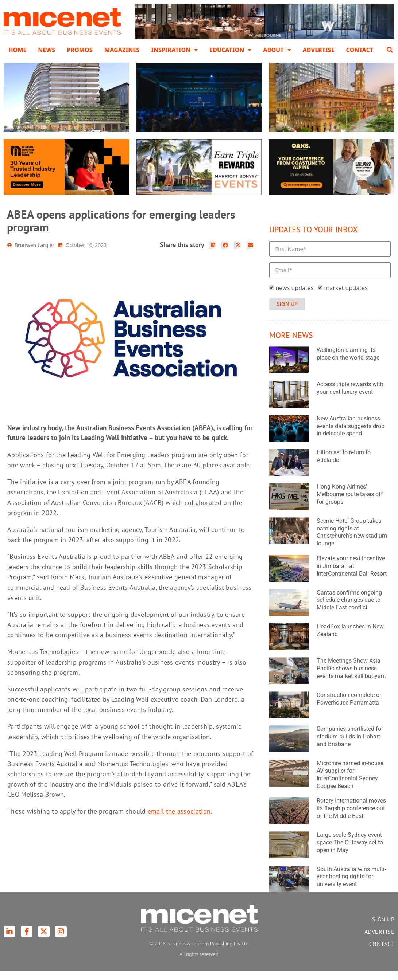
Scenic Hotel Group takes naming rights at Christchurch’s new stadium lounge (352, 541)
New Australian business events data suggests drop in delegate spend (351, 435)
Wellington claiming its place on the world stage (348, 363)
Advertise (319, 50)
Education (230, 50)
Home (17, 50)
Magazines (122, 50)
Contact (360, 50)
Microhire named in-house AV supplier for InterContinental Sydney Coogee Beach (350, 783)
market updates (346, 297)
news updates (294, 297)
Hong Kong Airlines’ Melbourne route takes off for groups (350, 503)
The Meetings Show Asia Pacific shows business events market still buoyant (351, 677)
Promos (80, 50)
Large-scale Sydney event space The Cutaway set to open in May (350, 852)
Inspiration (174, 50)
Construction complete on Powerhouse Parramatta (350, 708)
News (47, 50)
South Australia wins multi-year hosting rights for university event (351, 886)
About (277, 50)
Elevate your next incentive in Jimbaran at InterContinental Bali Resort (352, 575)
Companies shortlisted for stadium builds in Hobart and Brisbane (350, 746)
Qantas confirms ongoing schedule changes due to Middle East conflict (349, 609)
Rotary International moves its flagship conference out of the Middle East (351, 817)
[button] (390, 50)
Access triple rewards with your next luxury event (350, 397)
